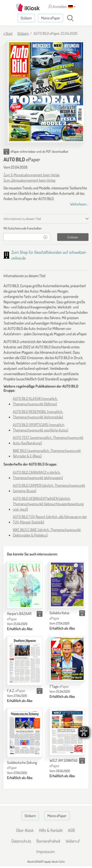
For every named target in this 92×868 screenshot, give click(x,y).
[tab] (46, 228)
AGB (71, 830)
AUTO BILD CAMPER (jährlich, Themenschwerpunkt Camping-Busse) (49, 488)
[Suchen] (70, 18)
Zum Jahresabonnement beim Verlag (29, 180)
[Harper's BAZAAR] (25, 585)
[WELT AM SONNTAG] (67, 732)
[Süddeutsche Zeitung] (25, 732)
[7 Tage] (67, 659)
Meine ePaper (51, 18)
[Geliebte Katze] (67, 584)
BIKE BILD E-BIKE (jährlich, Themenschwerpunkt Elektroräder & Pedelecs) (47, 532)
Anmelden (58, 7)
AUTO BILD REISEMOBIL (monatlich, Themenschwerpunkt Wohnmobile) (38, 414)
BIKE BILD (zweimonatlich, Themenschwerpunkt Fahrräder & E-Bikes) (47, 453)
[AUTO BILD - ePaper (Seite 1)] (46, 92)
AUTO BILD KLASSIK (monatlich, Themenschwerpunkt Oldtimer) (35, 401)
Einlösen (73, 237)
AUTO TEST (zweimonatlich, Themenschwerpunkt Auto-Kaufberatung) (48, 440)
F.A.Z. (16, 691)
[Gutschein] (22, 237)
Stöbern (26, 18)
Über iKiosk (25, 830)
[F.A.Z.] (25, 661)
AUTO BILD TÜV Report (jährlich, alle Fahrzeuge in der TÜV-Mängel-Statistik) (50, 519)
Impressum (46, 851)
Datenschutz (21, 841)
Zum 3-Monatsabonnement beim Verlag (32, 175)
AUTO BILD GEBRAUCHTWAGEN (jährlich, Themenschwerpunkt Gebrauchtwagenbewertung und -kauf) (48, 504)
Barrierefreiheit (48, 841)
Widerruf (73, 841)
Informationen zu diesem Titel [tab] (22, 219)
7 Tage (59, 686)
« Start (8, 33)
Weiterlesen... (79, 204)
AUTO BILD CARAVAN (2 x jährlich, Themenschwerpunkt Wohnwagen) (38, 475)
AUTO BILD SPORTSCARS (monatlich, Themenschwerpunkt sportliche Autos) (41, 427)
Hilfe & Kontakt (51, 830)
